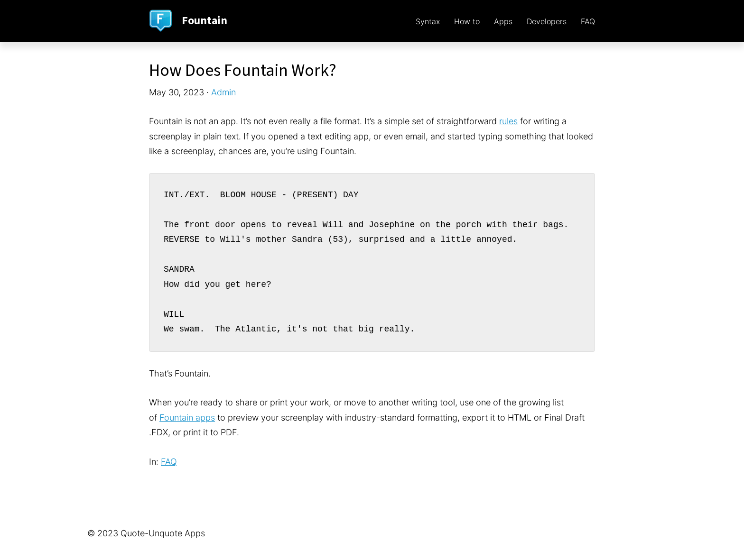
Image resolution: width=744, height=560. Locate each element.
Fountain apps (187, 418)
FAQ (169, 462)
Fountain (205, 21)
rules (508, 121)
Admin (223, 92)
